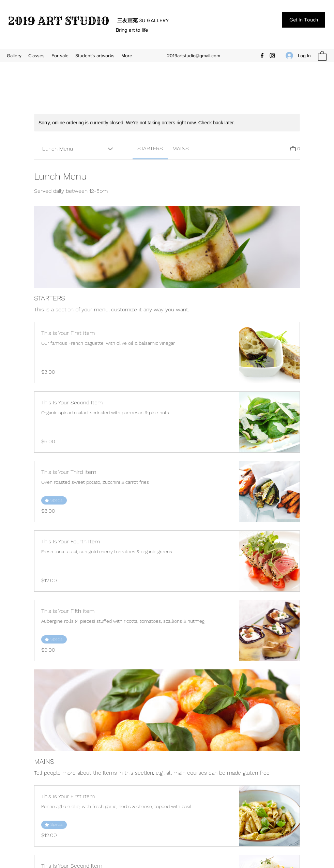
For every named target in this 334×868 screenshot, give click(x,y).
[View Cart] (295, 148)
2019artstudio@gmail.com (194, 56)
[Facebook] (262, 56)
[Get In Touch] (303, 20)
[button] (322, 56)
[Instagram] (272, 56)
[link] (150, 148)
